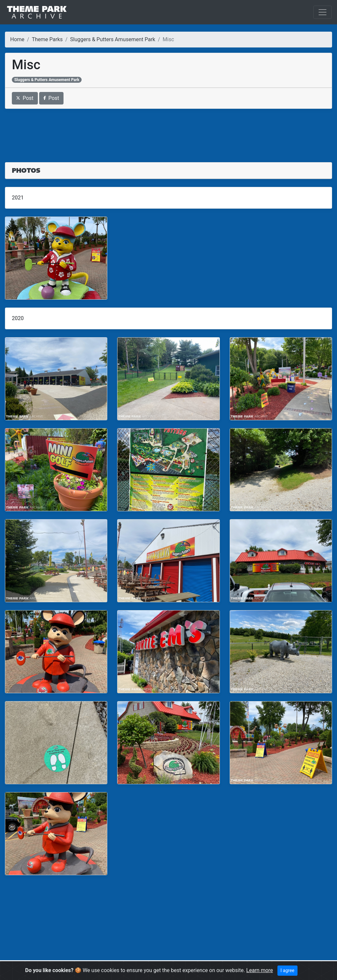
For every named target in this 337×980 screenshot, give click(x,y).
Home (17, 39)
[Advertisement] (168, 132)
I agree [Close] (287, 970)
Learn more (259, 970)
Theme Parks (47, 39)
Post (25, 98)
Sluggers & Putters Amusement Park (113, 39)
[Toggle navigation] (323, 12)
